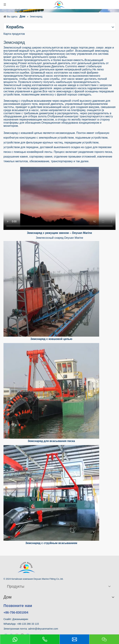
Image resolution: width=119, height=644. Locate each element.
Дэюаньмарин (20, 619)
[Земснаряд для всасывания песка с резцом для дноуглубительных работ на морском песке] (51, 391)
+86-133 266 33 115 (28, 624)
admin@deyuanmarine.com (43, 629)
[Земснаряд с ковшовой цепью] (51, 289)
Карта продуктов (14, 34)
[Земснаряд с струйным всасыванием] (51, 493)
